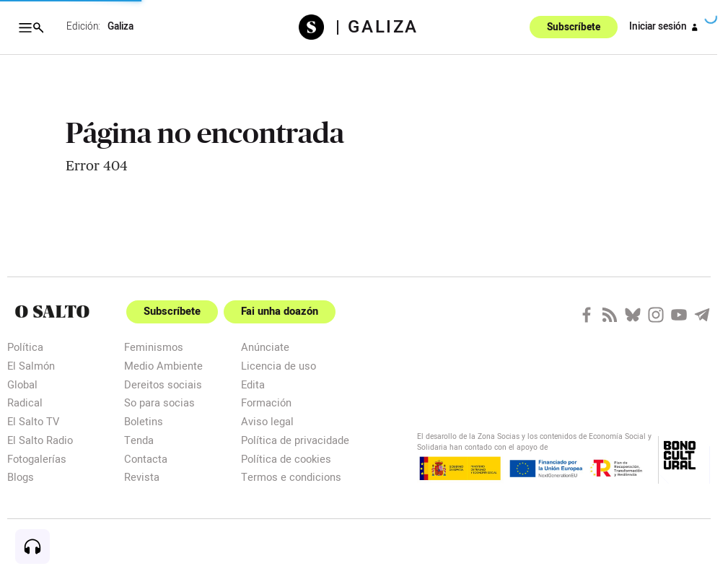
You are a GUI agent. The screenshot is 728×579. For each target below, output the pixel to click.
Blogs (21, 477)
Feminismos (154, 347)
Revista (142, 477)
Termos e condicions (291, 477)
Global (22, 384)
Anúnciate (265, 347)
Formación (266, 402)
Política (25, 347)
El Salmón (31, 366)
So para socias (159, 402)
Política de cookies (286, 459)
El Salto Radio (40, 440)
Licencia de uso (279, 366)
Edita (253, 384)
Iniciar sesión (666, 27)
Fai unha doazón (280, 312)
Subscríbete (574, 27)
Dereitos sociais (163, 384)
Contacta (146, 459)
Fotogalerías (37, 459)
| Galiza (377, 27)
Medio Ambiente (163, 366)
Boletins (144, 421)
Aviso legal (267, 421)
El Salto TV (33, 421)
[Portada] (52, 312)
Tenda (139, 440)
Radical (25, 402)
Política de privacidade (295, 440)
